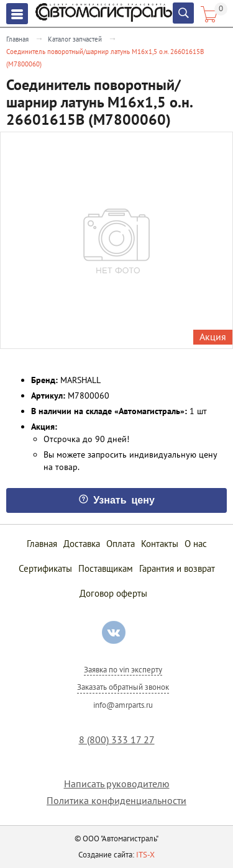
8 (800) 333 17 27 (117, 740)
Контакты (160, 544)
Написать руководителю (117, 784)
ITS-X (145, 855)
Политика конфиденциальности (116, 801)
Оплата (121, 544)
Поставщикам (106, 568)
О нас (196, 544)
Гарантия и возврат (177, 568)
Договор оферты (113, 593)
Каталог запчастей (75, 39)
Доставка (82, 544)
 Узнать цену (116, 499)
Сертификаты (45, 568)
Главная (17, 39)
